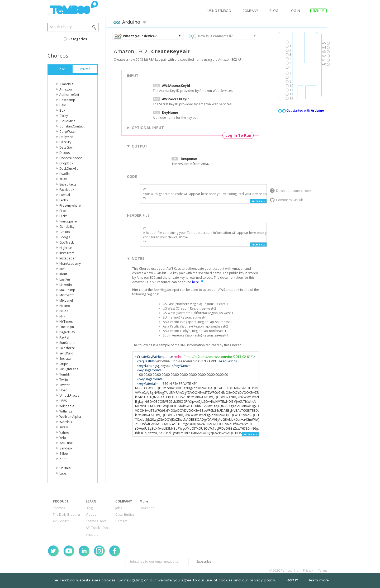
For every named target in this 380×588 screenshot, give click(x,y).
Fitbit (63, 211)
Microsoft (66, 295)
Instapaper (68, 258)
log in (295, 11)
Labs (63, 473)
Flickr (63, 216)
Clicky (64, 116)
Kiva (62, 269)
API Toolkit (61, 521)
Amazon (66, 89)
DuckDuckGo (69, 169)
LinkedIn (66, 285)
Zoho (63, 459)
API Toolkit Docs (98, 528)
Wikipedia (67, 406)
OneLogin (67, 327)
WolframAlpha (70, 417)
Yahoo (64, 432)
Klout (63, 274)
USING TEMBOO (219, 11)
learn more (319, 580)
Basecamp (67, 100)
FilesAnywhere (70, 205)
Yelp (63, 438)
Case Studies (125, 514)
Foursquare (68, 221)
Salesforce (67, 348)
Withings (66, 411)
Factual (65, 195)
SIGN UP (319, 11)
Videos (91, 514)
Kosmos (59, 508)
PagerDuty (67, 332)
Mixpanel (66, 300)
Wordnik (66, 422)
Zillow (64, 454)
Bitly (63, 105)
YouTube (66, 443)
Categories (78, 39)
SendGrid (66, 353)
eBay (63, 179)
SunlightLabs (69, 369)
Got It (293, 580)
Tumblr (65, 374)
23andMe (66, 84)
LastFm (65, 279)
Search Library (61, 27)
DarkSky (65, 142)
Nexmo (65, 306)
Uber (63, 390)
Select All (258, 201)
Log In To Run (238, 135)
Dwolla (65, 174)
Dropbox (66, 163)
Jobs (119, 508)
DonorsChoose (71, 158)
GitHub (65, 232)
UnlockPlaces (69, 395)
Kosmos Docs (96, 521)
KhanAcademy (70, 264)
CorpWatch (68, 132)
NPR (62, 316)
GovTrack (66, 242)
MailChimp (67, 290)
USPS (63, 401)
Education (147, 508)
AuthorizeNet (69, 95)
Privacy (308, 570)
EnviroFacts (68, 184)
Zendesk (66, 448)
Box (62, 110)
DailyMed (66, 137)
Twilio (64, 380)
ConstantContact (72, 126)
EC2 (143, 51)
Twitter (65, 385)
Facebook (67, 190)
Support (92, 534)
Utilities (65, 468)
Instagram (67, 253)
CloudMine (67, 121)
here (196, 282)
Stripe (64, 364)
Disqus (65, 153)
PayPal (64, 337)
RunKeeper (68, 343)
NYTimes (66, 322)
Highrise (66, 248)
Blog (274, 11)
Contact (121, 521)
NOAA (64, 311)
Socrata (65, 359)
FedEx (64, 200)
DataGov (66, 147)
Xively (64, 427)
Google (65, 237)
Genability (67, 227)
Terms (323, 570)
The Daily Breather (67, 514)
